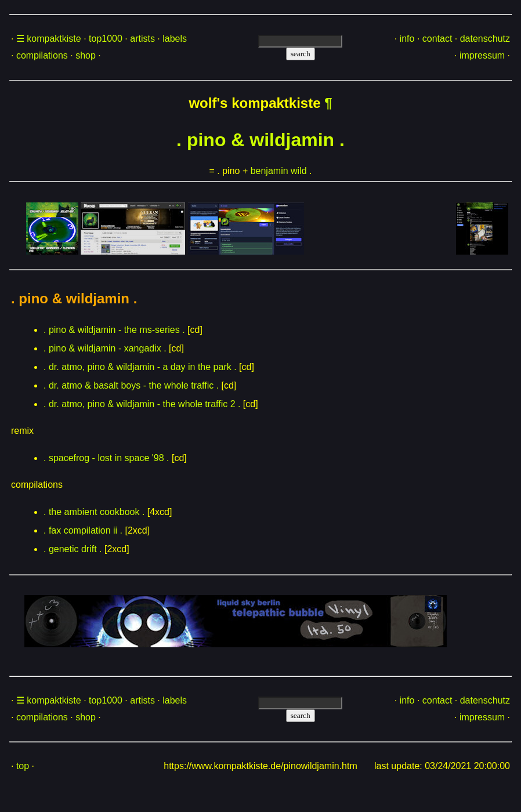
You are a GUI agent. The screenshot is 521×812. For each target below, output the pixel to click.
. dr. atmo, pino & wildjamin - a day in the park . (140, 367)
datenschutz (485, 39)
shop (86, 55)
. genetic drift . (73, 549)
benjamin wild (279, 171)
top (23, 766)
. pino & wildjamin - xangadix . (105, 348)
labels (175, 39)
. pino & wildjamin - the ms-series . (114, 330)
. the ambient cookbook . (94, 512)
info (407, 39)
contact (437, 39)
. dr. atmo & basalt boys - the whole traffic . (131, 385)
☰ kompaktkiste (49, 39)
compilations (42, 55)
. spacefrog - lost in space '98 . (106, 458)
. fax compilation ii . (83, 530)
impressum (482, 55)
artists (142, 39)
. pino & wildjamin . (260, 140)
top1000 (106, 39)
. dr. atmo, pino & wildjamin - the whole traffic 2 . (142, 404)
